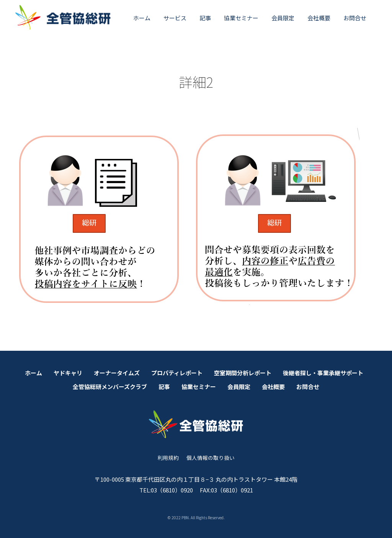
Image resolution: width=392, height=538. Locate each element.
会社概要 (319, 18)
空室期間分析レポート (243, 373)
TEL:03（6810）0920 (166, 490)
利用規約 (168, 458)
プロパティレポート (177, 373)
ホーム (142, 18)
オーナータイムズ (117, 373)
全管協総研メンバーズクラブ (110, 387)
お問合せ (355, 18)
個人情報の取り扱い (211, 458)
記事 (205, 18)
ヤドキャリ (68, 373)
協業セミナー (241, 18)
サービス (175, 18)
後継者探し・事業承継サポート (323, 373)
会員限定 (283, 18)
